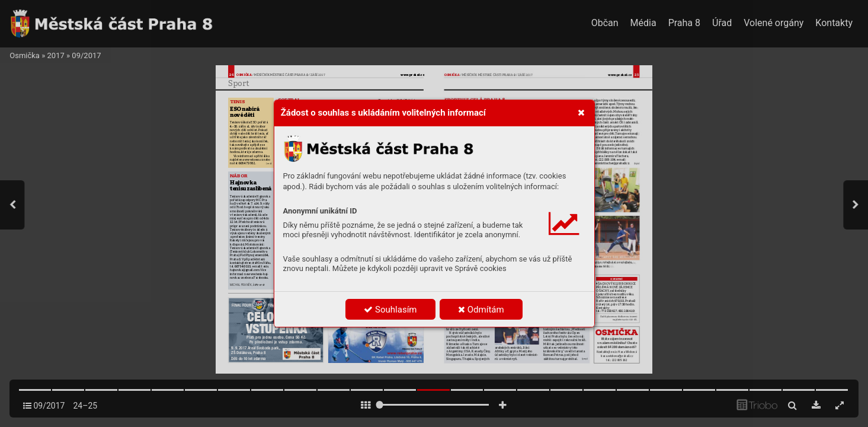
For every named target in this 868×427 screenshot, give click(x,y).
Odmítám (481, 310)
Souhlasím (390, 310)
